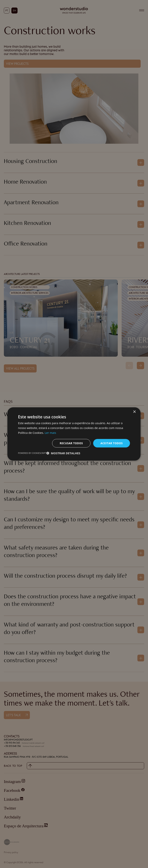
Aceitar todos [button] (111, 443)
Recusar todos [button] (71, 443)
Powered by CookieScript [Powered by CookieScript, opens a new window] (32, 453)
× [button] (134, 412)
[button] (63, 453)
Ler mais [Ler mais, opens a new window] (50, 433)
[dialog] (74, 434)
